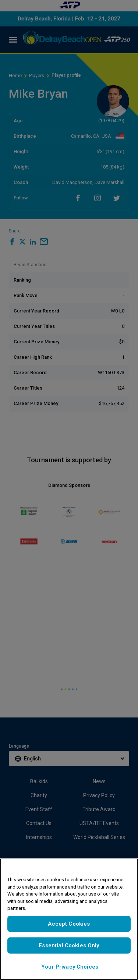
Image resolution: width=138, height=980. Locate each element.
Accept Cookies (69, 924)
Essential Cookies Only (69, 945)
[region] (69, 919)
